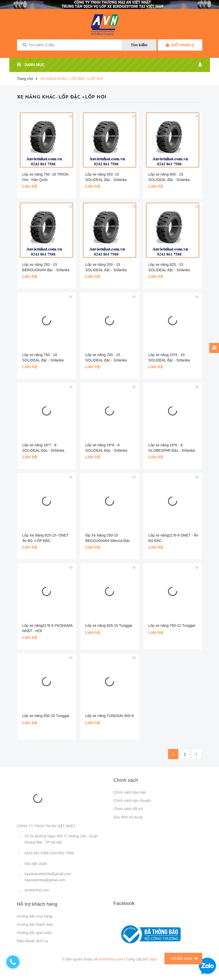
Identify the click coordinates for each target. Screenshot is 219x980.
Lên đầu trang (184, 959)
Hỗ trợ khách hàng (37, 904)
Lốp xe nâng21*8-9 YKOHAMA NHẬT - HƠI (47, 628)
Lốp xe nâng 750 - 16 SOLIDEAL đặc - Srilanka (43, 357)
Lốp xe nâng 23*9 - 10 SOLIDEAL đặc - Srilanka (169, 357)
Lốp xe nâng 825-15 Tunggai (109, 625)
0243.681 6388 (37, 853)
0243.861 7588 (62, 853)
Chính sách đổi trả (128, 809)
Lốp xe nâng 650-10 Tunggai (46, 716)
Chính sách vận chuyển (132, 801)
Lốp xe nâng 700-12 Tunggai (172, 625)
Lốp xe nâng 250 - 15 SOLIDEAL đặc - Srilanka (106, 267)
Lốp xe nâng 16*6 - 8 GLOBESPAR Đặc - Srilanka (172, 448)
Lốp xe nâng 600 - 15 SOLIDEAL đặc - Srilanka (169, 177)
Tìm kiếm (139, 45)
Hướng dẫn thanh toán (35, 924)
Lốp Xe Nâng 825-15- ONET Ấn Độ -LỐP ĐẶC (46, 538)
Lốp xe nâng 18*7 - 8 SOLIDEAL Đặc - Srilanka (43, 448)
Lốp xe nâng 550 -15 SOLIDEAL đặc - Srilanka (106, 177)
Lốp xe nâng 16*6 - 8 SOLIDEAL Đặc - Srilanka (106, 448)
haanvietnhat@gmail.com (45, 880)
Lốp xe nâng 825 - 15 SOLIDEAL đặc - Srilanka (169, 267)
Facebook (124, 903)
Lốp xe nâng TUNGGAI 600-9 (110, 716)
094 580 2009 (36, 864)
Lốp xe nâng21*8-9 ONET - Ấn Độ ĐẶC (173, 538)
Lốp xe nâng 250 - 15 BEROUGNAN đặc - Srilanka (46, 267)
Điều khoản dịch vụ (33, 941)
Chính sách (126, 780)
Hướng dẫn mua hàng (35, 916)
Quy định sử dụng (128, 817)
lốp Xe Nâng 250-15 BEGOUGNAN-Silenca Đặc (108, 538)
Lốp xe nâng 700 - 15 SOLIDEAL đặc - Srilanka (106, 357)
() (183, 45)
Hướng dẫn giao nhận (35, 933)
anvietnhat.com (37, 890)
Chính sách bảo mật (130, 792)
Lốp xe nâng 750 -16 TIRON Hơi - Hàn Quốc (45, 177)
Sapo (153, 959)
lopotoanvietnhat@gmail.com (48, 874)
